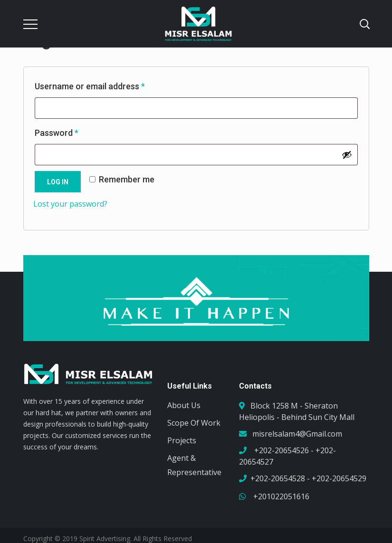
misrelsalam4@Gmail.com (297, 434)
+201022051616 (280, 496)
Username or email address (107, 85)
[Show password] (347, 155)
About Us (184, 405)
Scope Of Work (194, 423)
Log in (58, 182)
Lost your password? (70, 204)
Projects (182, 440)
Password (73, 131)
